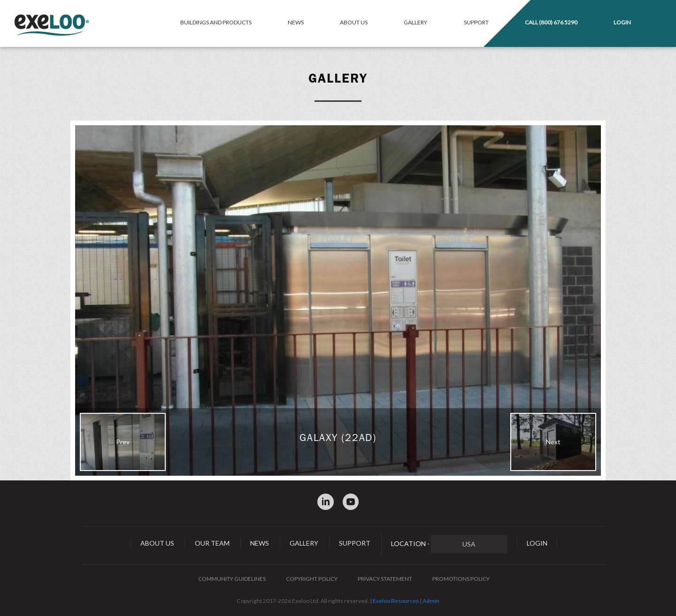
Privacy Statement (385, 579)
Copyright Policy (312, 579)
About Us (354, 22)
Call (551, 22)
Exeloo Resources (396, 601)
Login (622, 22)
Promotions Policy (461, 579)
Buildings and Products (216, 22)
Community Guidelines (232, 579)
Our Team (212, 543)
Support (476, 22)
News (296, 22)
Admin (431, 601)
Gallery (415, 22)
